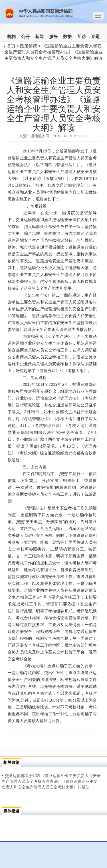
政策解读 (29, 46)
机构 (11, 37)
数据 (67, 37)
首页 (11, 46)
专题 (95, 37)
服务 (53, 37)
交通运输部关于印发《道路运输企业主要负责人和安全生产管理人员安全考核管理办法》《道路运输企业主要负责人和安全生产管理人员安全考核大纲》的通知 (51, 781)
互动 (81, 37)
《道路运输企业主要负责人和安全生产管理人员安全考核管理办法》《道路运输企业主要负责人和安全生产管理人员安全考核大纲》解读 (53, 52)
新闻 (39, 37)
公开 (25, 37)
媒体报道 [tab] (11, 811)
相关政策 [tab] (11, 762)
